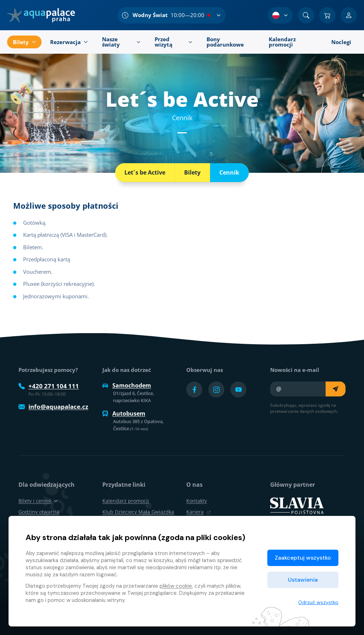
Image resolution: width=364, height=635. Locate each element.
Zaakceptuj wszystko (303, 558)
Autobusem (124, 413)
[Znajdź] (306, 15)
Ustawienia (303, 580)
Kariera (199, 512)
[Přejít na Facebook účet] (194, 389)
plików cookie (176, 586)
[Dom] (41, 15)
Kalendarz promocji (126, 501)
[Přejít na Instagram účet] (216, 389)
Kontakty (197, 501)
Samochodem (127, 385)
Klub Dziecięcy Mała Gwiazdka (138, 512)
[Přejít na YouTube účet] (238, 389)
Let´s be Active (145, 172)
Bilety (192, 172)
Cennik (229, 172)
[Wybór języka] (280, 15)
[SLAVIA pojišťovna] (297, 505)
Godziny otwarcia (39, 512)
